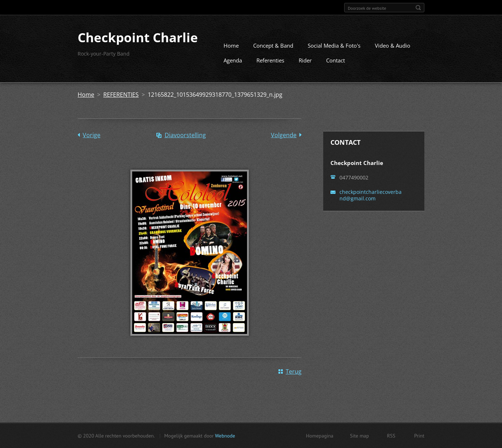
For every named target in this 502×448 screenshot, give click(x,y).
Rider (305, 60)
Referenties (270, 60)
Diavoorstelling (185, 135)
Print (419, 436)
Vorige (92, 135)
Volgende (284, 135)
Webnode (225, 436)
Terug (294, 371)
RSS (391, 436)
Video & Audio (393, 45)
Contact (336, 60)
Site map (360, 436)
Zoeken (418, 8)
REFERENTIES (121, 95)
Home (231, 45)
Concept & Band (273, 45)
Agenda (233, 60)
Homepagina (320, 436)
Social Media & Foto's (334, 45)
